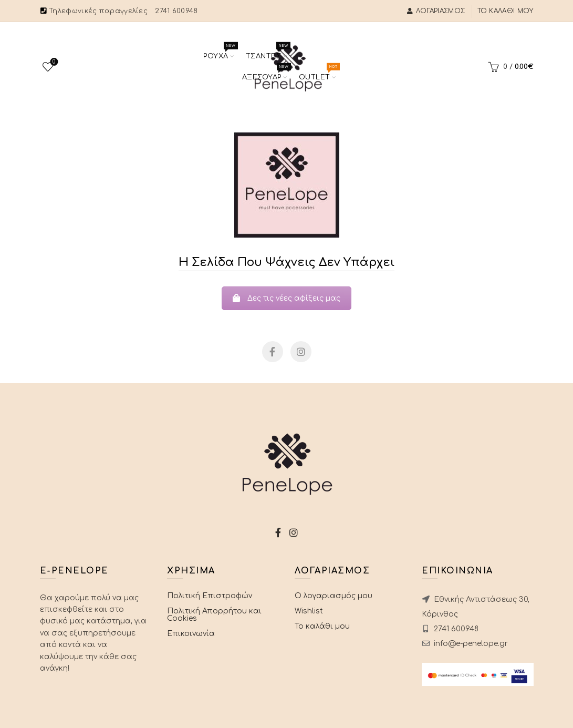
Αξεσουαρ (265, 74)
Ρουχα (219, 53)
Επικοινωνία (191, 634)
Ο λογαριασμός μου (334, 596)
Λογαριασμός (436, 11)
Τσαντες (267, 53)
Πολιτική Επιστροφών (210, 596)
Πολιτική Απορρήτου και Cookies (214, 615)
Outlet (318, 74)
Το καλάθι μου (506, 11)
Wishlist (53, 62)
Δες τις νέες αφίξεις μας (286, 298)
